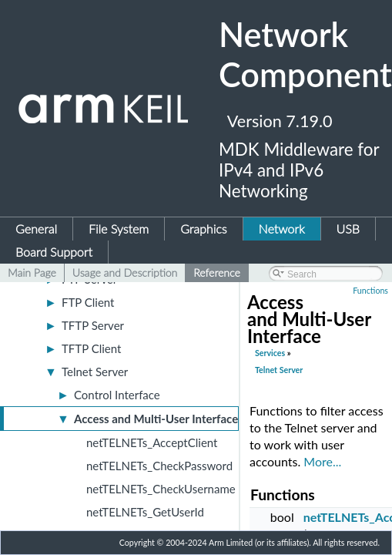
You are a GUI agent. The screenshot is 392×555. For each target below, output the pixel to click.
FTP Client (88, 302)
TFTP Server (93, 325)
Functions (370, 290)
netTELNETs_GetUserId (145, 512)
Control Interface (117, 395)
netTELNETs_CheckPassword (159, 466)
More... (322, 461)
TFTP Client (91, 348)
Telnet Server (95, 372)
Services (270, 353)
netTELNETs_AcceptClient (152, 442)
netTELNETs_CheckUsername (161, 489)
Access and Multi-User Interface (156, 419)
